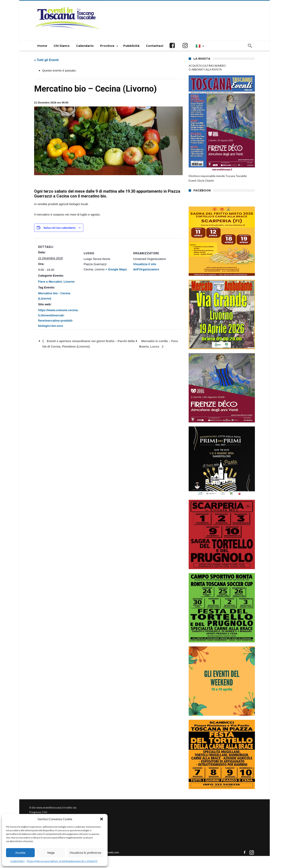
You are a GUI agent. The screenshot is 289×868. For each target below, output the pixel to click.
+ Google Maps (116, 269)
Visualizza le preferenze (85, 853)
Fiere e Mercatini (50, 282)
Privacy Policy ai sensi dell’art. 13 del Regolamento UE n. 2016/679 (62, 861)
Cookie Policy (17, 861)
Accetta (20, 853)
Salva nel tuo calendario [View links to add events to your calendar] (59, 228)
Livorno (69, 282)
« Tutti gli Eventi (46, 60)
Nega (51, 853)
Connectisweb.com (108, 852)
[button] (102, 819)
